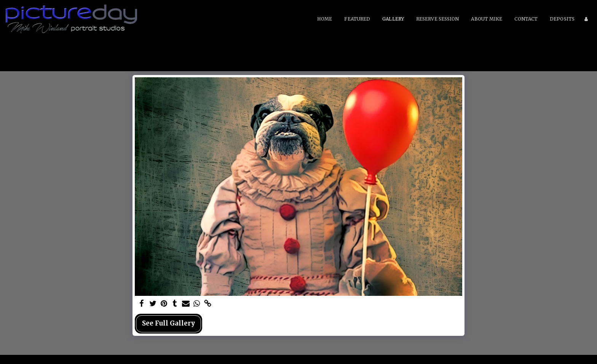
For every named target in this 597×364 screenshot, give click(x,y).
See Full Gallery (168, 323)
